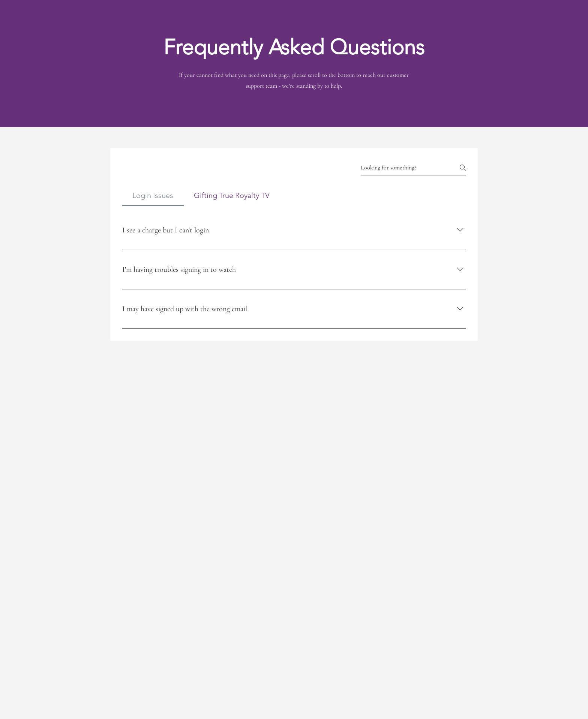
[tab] (153, 195)
